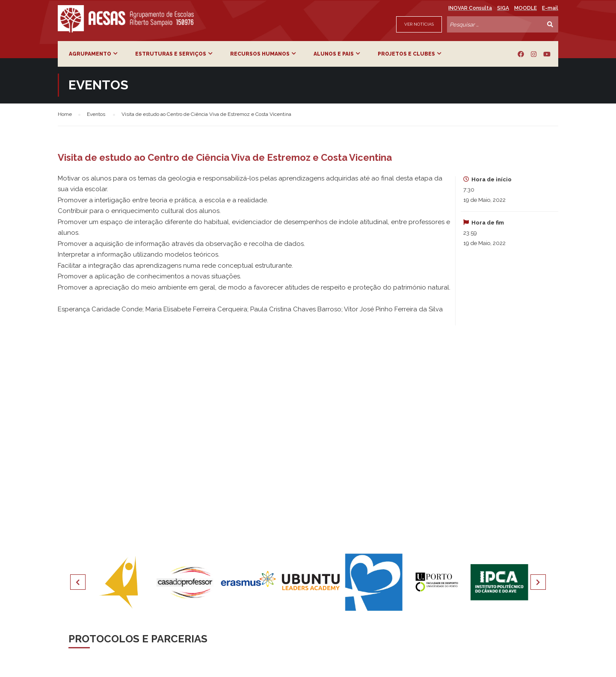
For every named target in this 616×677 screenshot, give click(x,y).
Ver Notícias (419, 24)
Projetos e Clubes (406, 54)
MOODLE (526, 8)
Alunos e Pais (334, 54)
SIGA (503, 8)
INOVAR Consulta (470, 8)
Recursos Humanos (260, 54)
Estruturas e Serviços (171, 54)
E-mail (550, 8)
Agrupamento (90, 54)
